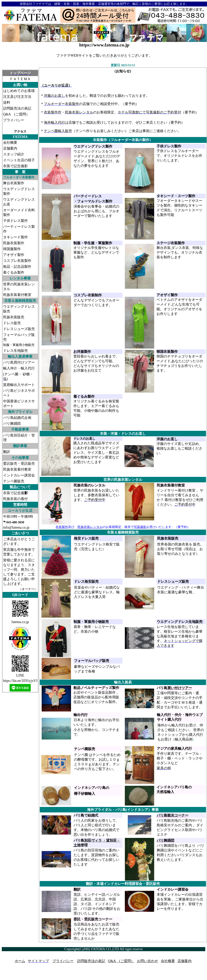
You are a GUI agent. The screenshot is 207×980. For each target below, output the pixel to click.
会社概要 (168, 961)
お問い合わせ (148, 961)
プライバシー (63, 961)
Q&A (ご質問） (121, 961)
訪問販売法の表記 (91, 961)
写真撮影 (140, 527)
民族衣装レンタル (90, 527)
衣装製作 (62, 527)
